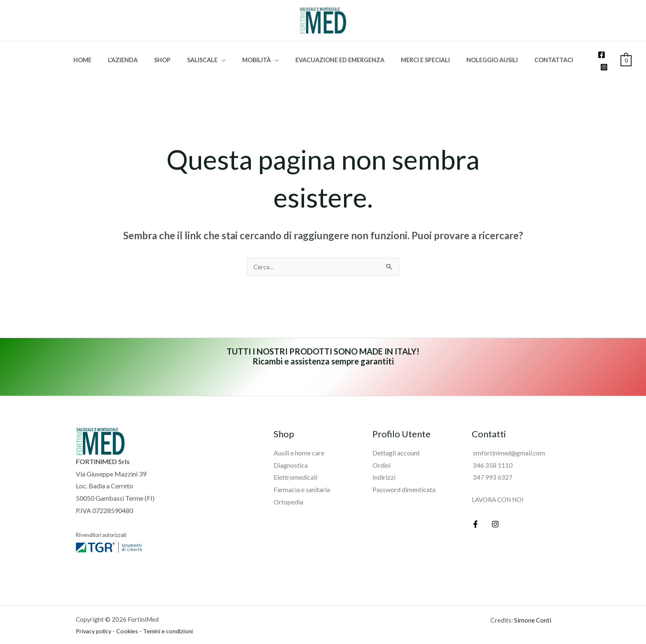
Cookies (131, 620)
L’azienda (136, 54)
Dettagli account (396, 442)
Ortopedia (288, 490)
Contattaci (535, 54)
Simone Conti (533, 609)
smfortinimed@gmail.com (509, 442)
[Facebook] (596, 55)
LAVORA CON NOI (500, 488)
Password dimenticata (404, 478)
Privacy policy (95, 620)
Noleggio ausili (478, 54)
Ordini (382, 454)
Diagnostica (291, 454)
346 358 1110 (492, 454)
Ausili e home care (299, 442)
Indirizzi (384, 466)
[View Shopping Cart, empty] (626, 54)
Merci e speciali (416, 54)
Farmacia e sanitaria (302, 478)
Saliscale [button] (207, 54)
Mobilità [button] (256, 54)
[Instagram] (609, 55)
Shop (171, 54)
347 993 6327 (492, 466)
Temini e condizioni (172, 620)
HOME (101, 54)
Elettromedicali (295, 466)
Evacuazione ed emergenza (335, 54)
